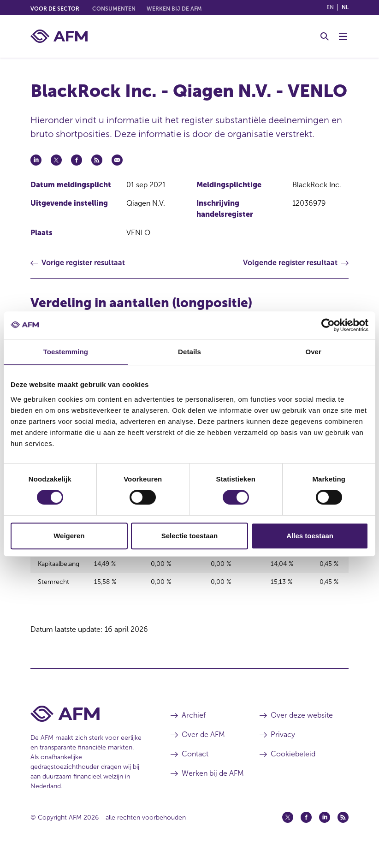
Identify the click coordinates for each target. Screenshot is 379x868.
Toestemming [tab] (66, 352)
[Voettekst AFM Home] (87, 729)
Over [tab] (313, 352)
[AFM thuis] (59, 36)
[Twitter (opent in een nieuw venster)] (288, 832)
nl (345, 7)
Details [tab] (189, 352)
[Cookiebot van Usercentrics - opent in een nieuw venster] (328, 325)
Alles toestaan (310, 536)
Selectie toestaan (190, 536)
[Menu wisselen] (343, 36)
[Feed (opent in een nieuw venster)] (343, 832)
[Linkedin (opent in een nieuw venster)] (325, 832)
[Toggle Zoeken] (325, 36)
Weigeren (69, 536)
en (330, 7)
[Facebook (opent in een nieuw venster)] (306, 832)
